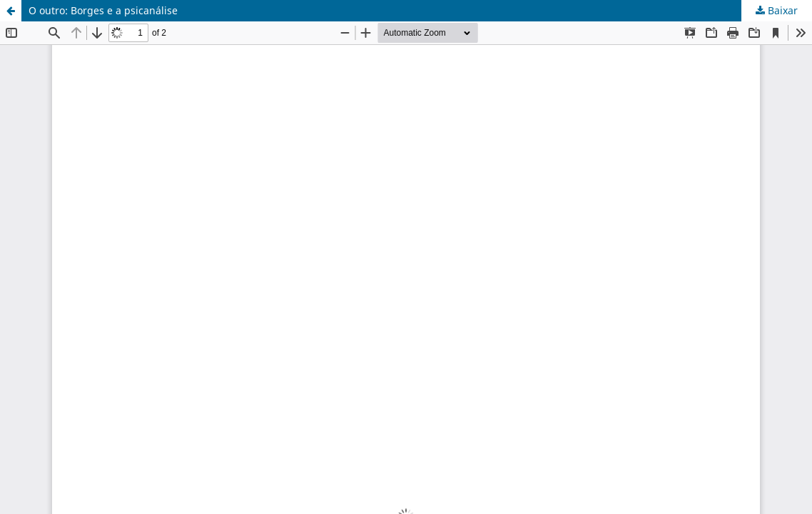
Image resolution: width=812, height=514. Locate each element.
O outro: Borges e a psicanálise (103, 10)
